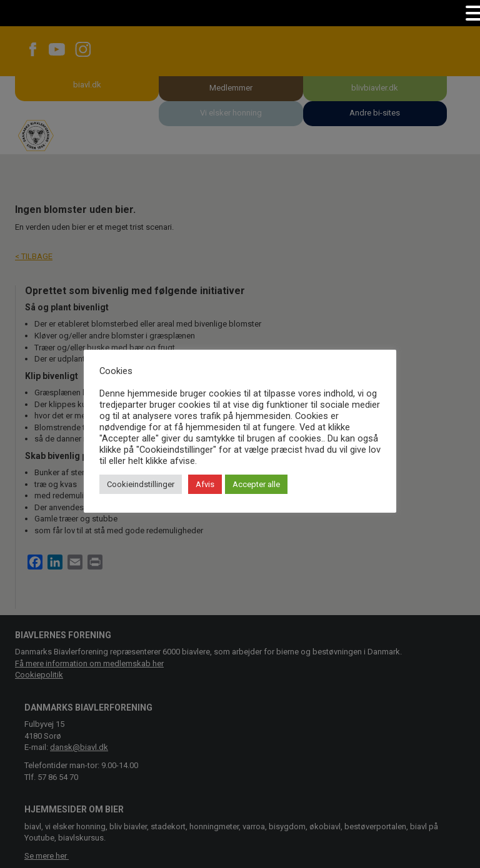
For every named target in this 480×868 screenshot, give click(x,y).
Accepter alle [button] (256, 484)
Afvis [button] (205, 484)
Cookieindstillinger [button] (141, 484)
